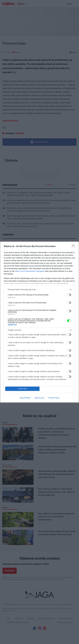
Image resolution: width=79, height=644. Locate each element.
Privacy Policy (54, 398)
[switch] (69, 295)
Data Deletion (25, 398)
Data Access (39, 398)
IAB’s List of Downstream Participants (30, 271)
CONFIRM (22, 389)
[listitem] (39, 290)
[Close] (74, 246)
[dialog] (39, 322)
